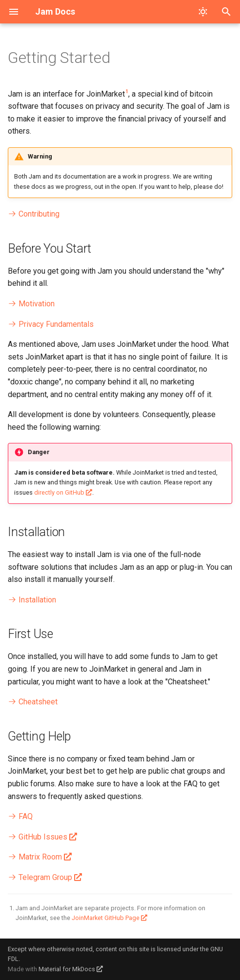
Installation (32, 600)
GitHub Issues (38, 837)
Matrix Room (35, 857)
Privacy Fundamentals (51, 324)
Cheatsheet (33, 702)
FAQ (20, 816)
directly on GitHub (59, 492)
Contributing (34, 214)
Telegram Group (40, 877)
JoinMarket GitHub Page (106, 918)
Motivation (31, 304)
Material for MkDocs (68, 969)
